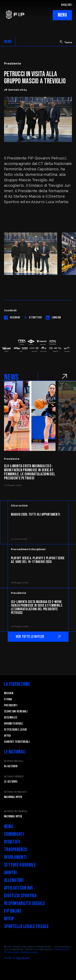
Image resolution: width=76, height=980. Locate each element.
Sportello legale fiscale (26, 926)
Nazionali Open (13, 797)
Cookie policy (62, 949)
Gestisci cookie (29, 952)
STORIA (8, 699)
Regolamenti (15, 857)
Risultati (12, 842)
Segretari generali (16, 711)
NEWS (8, 42)
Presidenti (11, 705)
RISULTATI (67, 5)
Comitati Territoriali (17, 742)
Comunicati (14, 834)
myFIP (9, 919)
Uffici (7, 736)
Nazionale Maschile (14, 761)
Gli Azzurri (11, 766)
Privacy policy (12, 952)
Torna (66, 42)
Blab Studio (23, 958)
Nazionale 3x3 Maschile (16, 792)
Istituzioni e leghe (16, 730)
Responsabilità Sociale (25, 903)
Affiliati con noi (18, 888)
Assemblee (11, 718)
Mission (9, 693)
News (9, 827)
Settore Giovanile (20, 865)
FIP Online (13, 911)
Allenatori (14, 880)
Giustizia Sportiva (20, 896)
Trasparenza (16, 850)
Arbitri (10, 873)
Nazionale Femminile (14, 777)
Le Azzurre (11, 782)
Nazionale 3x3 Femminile (16, 811)
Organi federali (13, 724)
